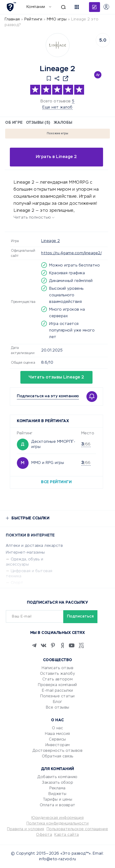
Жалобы (63, 123)
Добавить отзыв (95, 7)
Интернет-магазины (25, 553)
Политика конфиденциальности (58, 824)
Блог (58, 702)
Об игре (14, 123)
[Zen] (62, 645)
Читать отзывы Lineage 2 (56, 377)
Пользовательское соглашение (77, 829)
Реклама (57, 788)
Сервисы (57, 740)
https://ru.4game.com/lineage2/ (71, 253)
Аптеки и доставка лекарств (34, 546)
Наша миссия (57, 734)
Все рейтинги (56, 482)
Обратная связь (58, 756)
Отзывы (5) (38, 123)
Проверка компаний (57, 685)
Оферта (44, 835)
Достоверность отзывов (58, 751)
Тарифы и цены (58, 800)
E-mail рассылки (57, 691)
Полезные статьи (57, 696)
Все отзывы (58, 708)
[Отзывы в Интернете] (11, 7)
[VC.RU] (81, 645)
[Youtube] (72, 645)
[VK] (44, 645)
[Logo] (58, 45)
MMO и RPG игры (48, 463)
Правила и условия (26, 829)
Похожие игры (58, 134)
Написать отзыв (57, 668)
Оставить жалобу (58, 674)
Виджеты (57, 794)
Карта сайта (67, 835)
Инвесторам (58, 745)
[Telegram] (34, 645)
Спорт (17, 583)
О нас (58, 728)
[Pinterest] (53, 645)
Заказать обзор (57, 783)
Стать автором (58, 679)
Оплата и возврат (58, 805)
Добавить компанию (57, 777)
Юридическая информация (57, 818)
